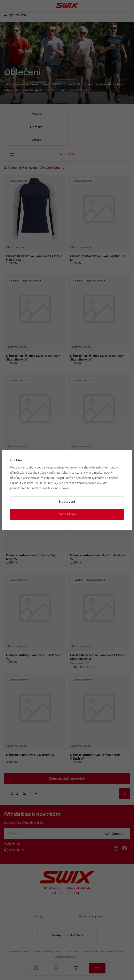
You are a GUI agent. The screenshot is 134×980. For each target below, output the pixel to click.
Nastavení (67, 502)
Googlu (59, 478)
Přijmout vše (67, 514)
